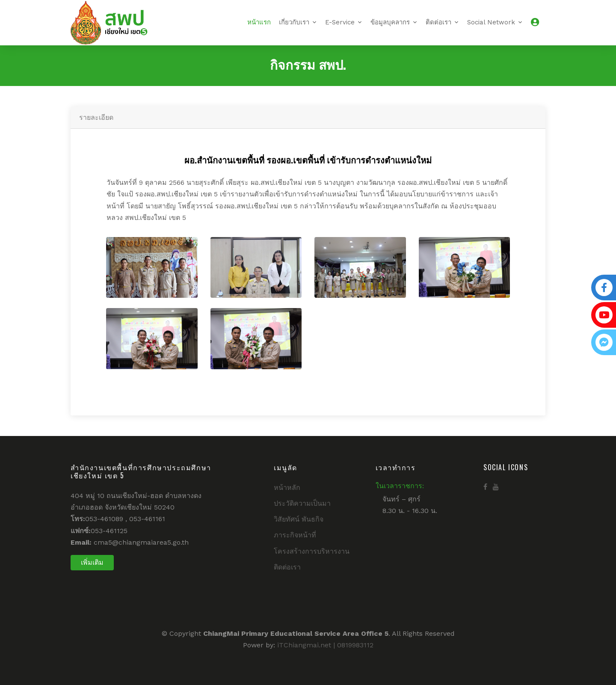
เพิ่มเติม (92, 562)
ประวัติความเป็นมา (302, 503)
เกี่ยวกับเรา (294, 22)
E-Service (340, 22)
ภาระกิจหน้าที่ (295, 535)
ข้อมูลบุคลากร (390, 22)
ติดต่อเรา (438, 22)
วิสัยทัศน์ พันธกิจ (299, 519)
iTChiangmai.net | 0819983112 (325, 645)
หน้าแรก (259, 22)
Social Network (491, 22)
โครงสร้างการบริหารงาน (312, 551)
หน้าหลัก (287, 488)
